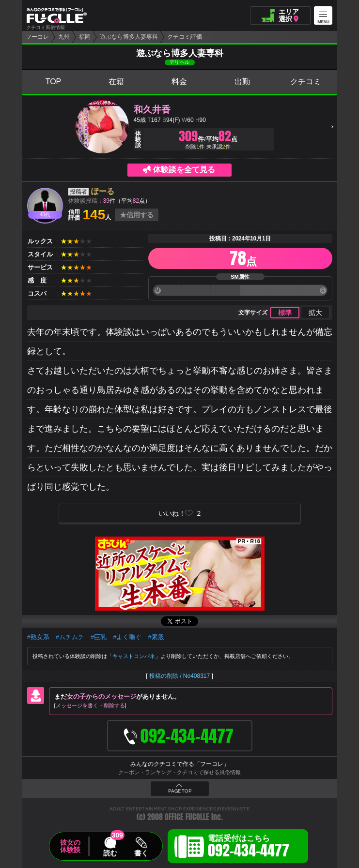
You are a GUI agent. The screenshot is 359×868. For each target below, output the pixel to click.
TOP (54, 82)
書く (141, 853)
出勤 (242, 82)
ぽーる (103, 191)
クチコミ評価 (185, 37)
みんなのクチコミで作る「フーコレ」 (180, 764)
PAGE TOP (180, 791)
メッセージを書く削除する (90, 705)
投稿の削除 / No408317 (179, 676)
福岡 (85, 37)
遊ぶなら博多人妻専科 (129, 37)
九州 (64, 37)
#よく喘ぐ (127, 637)
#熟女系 (38, 637)
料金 (179, 82)
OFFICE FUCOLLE (187, 817)
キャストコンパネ (134, 656)
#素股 (156, 637)
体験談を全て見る (184, 170)
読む (110, 853)
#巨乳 (99, 637)
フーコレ (37, 37)
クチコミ (306, 82)
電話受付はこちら (249, 848)
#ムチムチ (70, 637)
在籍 (116, 82)
